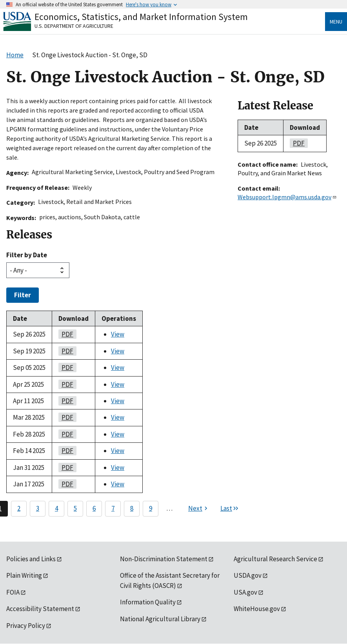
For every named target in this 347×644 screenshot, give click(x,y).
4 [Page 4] (56, 508)
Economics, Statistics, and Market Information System (141, 17)
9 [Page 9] (151, 508)
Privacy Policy (26, 626)
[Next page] (199, 509)
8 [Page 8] (132, 508)
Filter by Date (27, 255)
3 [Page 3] (38, 508)
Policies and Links (31, 559)
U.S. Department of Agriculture (74, 26)
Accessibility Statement (40, 609)
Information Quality (148, 602)
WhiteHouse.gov (257, 609)
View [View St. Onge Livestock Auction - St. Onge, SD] (118, 334)
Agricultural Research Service (275, 559)
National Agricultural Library (160, 619)
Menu (336, 22)
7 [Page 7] (113, 508)
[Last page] (230, 509)
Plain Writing (24, 575)
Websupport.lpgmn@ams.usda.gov (287, 197)
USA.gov (245, 592)
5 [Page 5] (75, 508)
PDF (66, 334)
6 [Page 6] (94, 508)
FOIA (13, 592)
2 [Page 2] (19, 508)
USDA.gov (248, 575)
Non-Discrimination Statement (164, 559)
